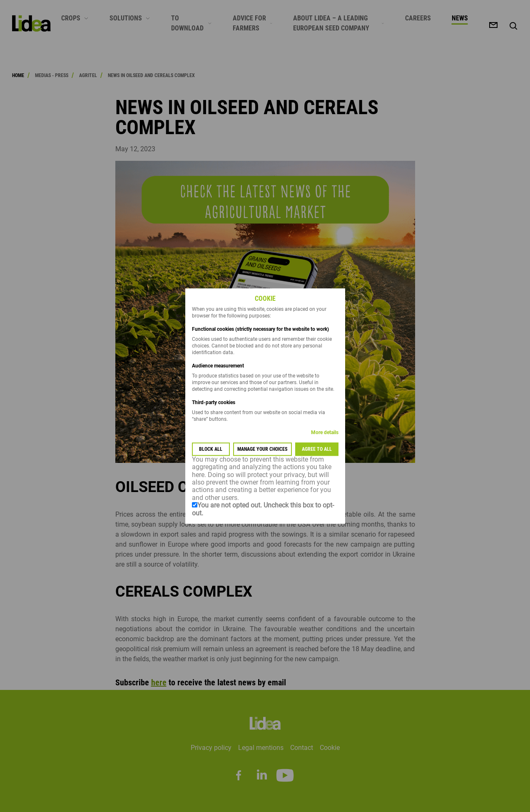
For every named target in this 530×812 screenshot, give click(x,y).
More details (325, 432)
